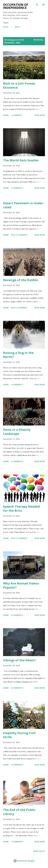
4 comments (17, 188)
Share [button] (6, 115)
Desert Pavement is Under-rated (24, 205)
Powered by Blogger (24, 861)
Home (6, 27)
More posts (39, 851)
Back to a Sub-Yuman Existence (19, 85)
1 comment (17, 115)
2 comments (17, 461)
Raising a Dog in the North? (18, 355)
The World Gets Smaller (21, 160)
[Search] (37, 5)
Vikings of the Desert (19, 660)
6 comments (17, 688)
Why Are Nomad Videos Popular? (21, 585)
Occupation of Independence (16, 6)
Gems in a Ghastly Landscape (17, 432)
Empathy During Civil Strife (19, 735)
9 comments (17, 615)
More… (18, 27)
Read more (40, 115)
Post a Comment (19, 235)
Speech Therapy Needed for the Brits (21, 508)
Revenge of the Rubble (20, 280)
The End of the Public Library (19, 812)
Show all (39, 40)
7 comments (17, 842)
